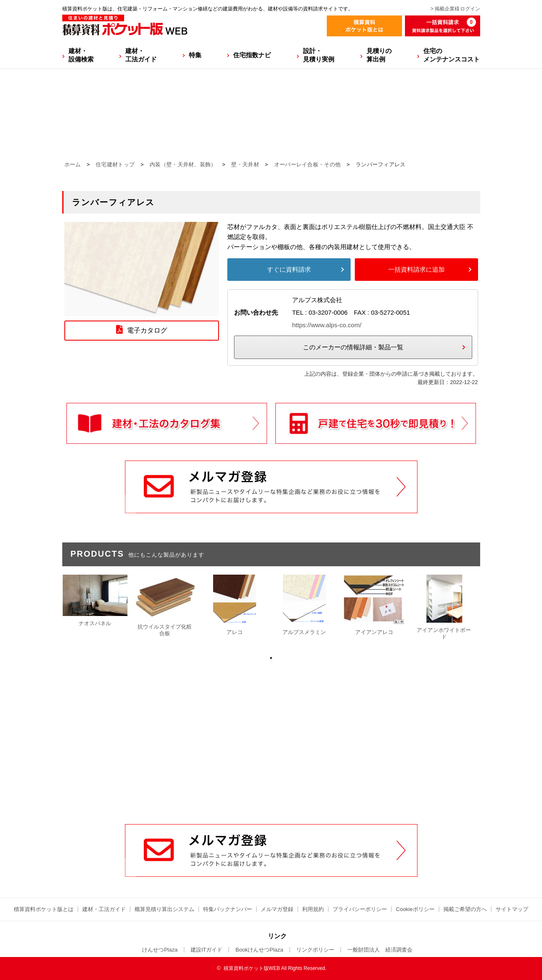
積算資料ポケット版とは (44, 909)
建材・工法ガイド (141, 55)
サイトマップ (512, 909)
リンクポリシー (315, 950)
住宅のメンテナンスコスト (452, 55)
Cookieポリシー (415, 909)
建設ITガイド (207, 950)
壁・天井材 (245, 164)
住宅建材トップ (115, 164)
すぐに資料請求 (289, 269)
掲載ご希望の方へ (465, 909)
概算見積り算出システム (164, 909)
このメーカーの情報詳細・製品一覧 (353, 347)
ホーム (73, 164)
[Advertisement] (271, 761)
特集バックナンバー (228, 909)
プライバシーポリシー (360, 909)
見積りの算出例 (379, 55)
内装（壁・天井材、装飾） (183, 164)
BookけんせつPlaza (259, 950)
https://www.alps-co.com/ (327, 325)
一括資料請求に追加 (416, 269)
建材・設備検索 (81, 55)
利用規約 (313, 909)
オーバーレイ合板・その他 (308, 164)
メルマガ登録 (277, 909)
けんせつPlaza (160, 950)
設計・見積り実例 (319, 55)
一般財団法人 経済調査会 (380, 950)
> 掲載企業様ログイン (455, 9)
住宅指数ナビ (252, 55)
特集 (195, 55)
